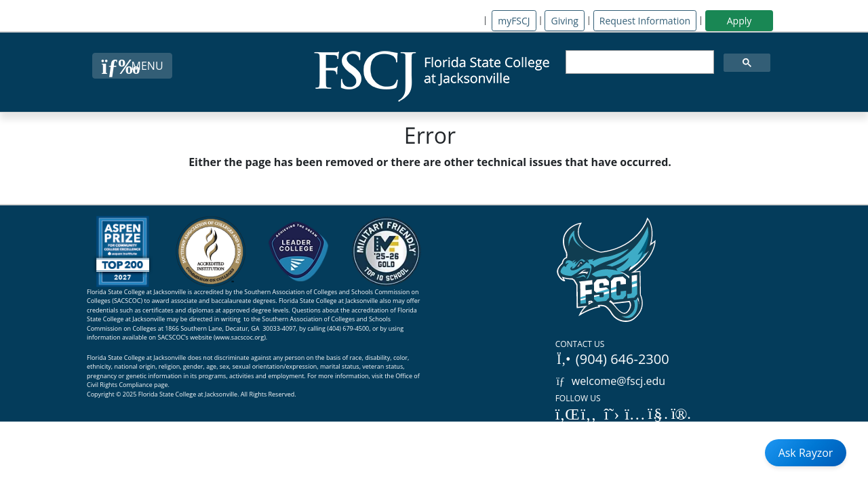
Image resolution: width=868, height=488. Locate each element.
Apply (739, 21)
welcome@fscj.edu (611, 381)
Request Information (645, 21)
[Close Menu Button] (132, 66)
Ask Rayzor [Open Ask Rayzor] (806, 453)
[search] (638, 62)
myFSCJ (514, 21)
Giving (564, 21)
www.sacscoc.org (240, 337)
